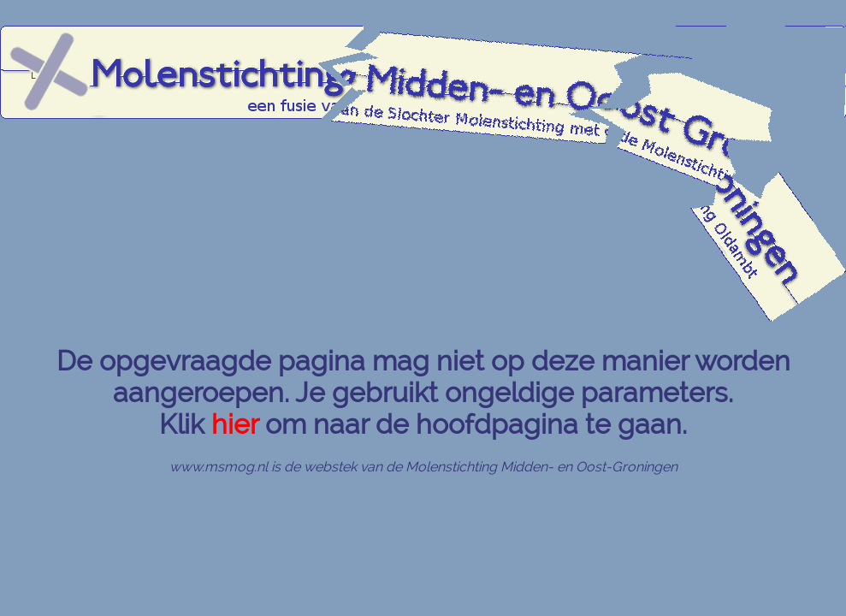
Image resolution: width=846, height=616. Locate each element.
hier (235, 424)
